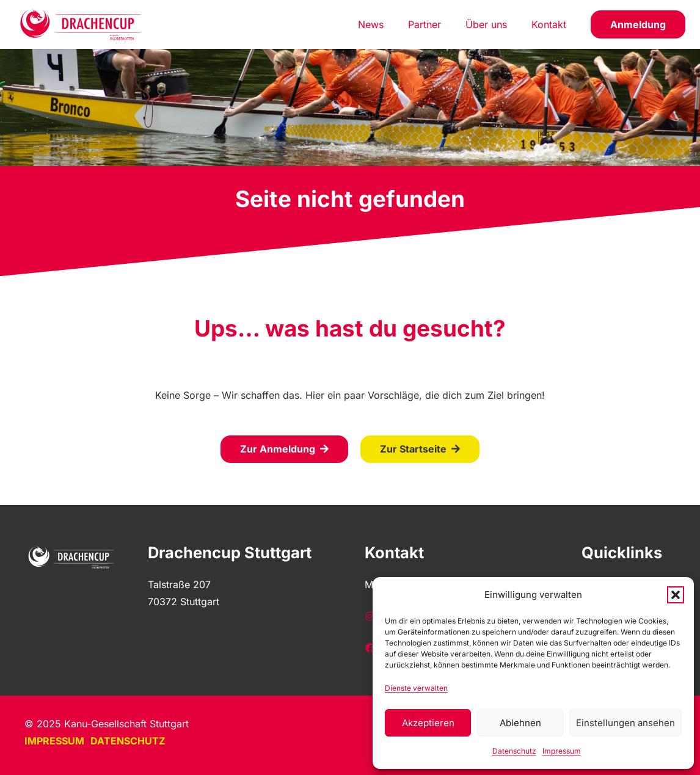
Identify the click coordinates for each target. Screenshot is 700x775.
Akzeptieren (428, 723)
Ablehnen (520, 723)
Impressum (562, 751)
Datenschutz (514, 751)
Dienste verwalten (416, 688)
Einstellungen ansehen (625, 723)
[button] (676, 595)
